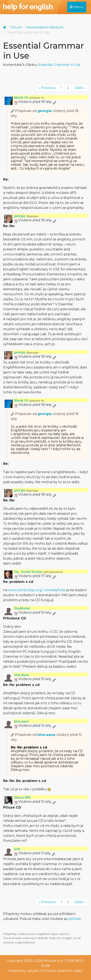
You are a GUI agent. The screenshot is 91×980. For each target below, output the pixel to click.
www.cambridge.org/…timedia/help (37, 590)
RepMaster (22, 608)
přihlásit (75, 919)
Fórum (16, 27)
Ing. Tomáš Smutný (39, 572)
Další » (80, 88)
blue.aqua (21, 675)
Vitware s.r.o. (53, 961)
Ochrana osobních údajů (62, 971)
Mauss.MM (22, 797)
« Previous (47, 88)
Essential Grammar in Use (59, 65)
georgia (45, 111)
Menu (77, 7)
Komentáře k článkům (45, 27)
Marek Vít (29, 98)
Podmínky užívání (24, 971)
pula (17, 849)
